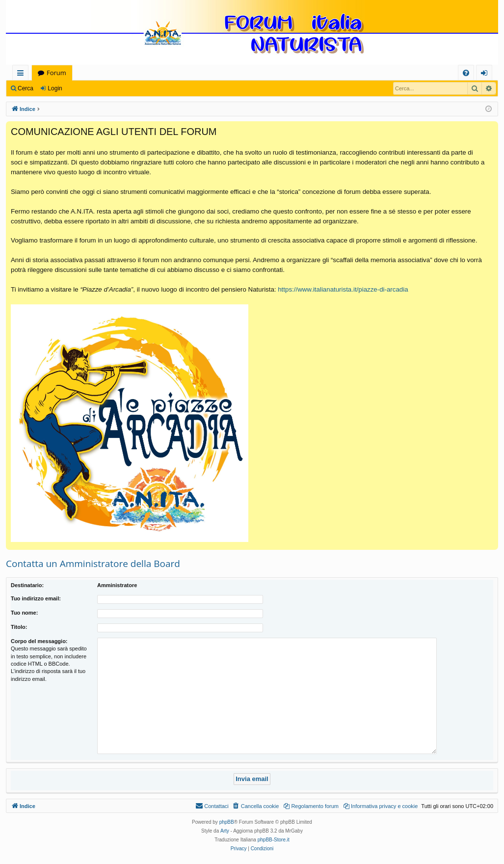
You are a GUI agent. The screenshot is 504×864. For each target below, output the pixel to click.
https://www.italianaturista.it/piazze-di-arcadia (343, 289)
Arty (225, 831)
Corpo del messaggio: (39, 641)
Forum (56, 73)
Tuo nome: (24, 613)
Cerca (26, 88)
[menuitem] (466, 73)
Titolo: (19, 627)
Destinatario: (27, 585)
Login (55, 88)
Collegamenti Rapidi (22, 74)
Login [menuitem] (486, 74)
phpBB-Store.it (274, 840)
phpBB (227, 822)
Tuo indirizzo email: (36, 598)
